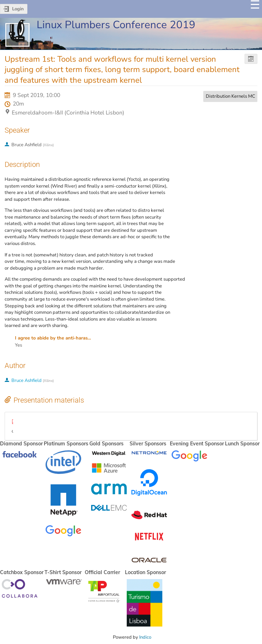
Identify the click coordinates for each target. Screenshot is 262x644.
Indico (145, 637)
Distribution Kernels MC (230, 96)
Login (18, 9)
